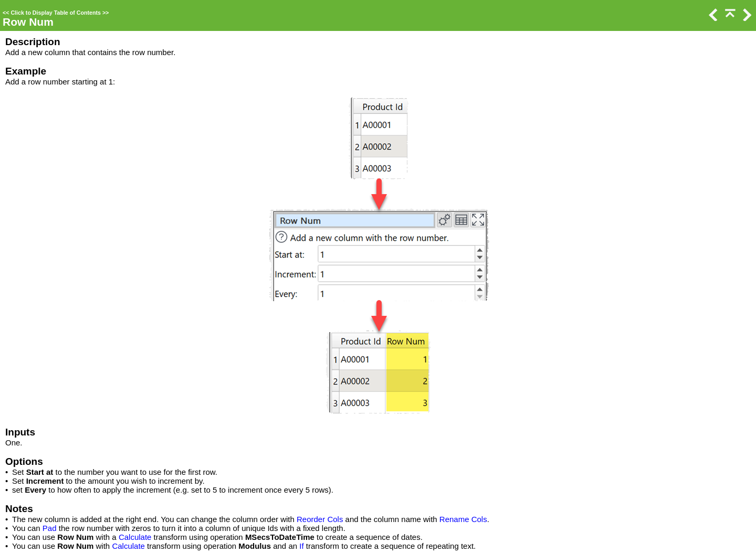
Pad (50, 528)
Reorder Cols (320, 519)
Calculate (135, 537)
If (301, 546)
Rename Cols (463, 519)
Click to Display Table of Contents (56, 13)
